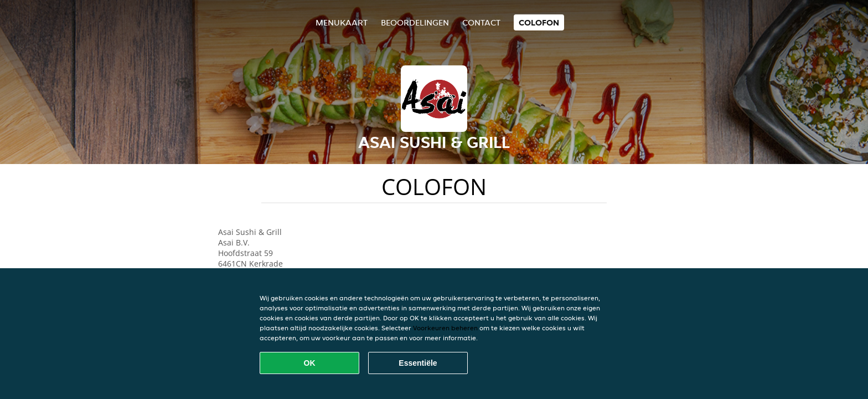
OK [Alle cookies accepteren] (310, 363)
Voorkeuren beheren (445, 328)
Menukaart (342, 22)
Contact (481, 22)
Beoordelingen (415, 22)
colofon (539, 22)
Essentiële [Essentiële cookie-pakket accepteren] (418, 363)
